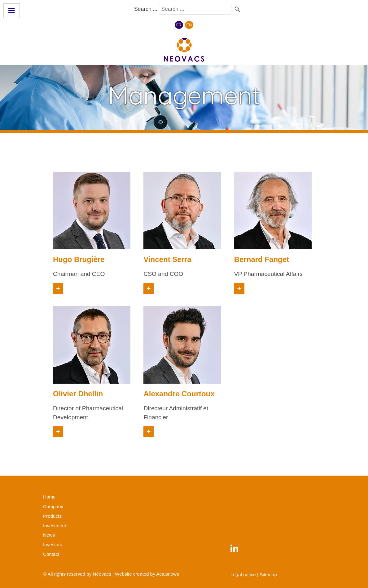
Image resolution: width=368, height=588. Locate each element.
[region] (184, 97)
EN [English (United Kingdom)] (189, 25)
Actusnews (167, 574)
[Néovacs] (184, 50)
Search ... (146, 9)
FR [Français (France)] (179, 25)
